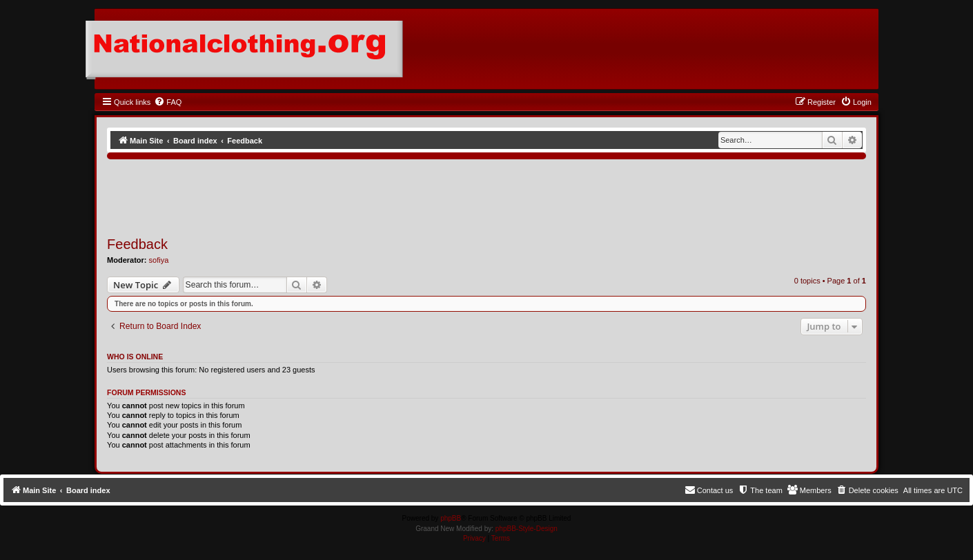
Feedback (137, 244)
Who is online (135, 357)
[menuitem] (168, 102)
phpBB (451, 518)
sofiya (159, 260)
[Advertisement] (358, 193)
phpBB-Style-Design (527, 529)
